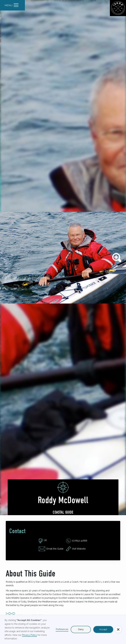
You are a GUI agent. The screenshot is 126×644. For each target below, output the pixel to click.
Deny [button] (81, 629)
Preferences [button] (62, 629)
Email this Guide (55, 549)
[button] (118, 629)
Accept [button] (103, 629)
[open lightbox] (63, 258)
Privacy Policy (29, 635)
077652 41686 (80, 541)
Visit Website (79, 549)
